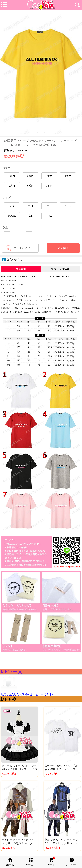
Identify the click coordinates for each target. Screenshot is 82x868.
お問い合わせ (13, 259)
